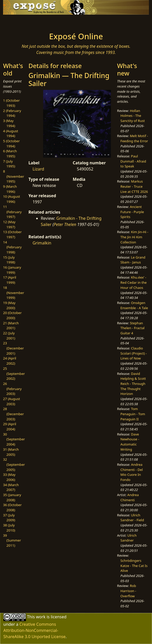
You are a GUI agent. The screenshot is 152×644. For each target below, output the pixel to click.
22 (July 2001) (9, 336)
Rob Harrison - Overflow (128, 591)
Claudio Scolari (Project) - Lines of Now (134, 353)
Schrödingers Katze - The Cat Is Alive (134, 566)
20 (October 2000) (12, 315)
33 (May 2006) (9, 477)
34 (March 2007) (11, 487)
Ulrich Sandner (129, 538)
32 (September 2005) (14, 464)
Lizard (38, 169)
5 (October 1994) (11, 144)
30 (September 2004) (14, 439)
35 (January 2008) (12, 497)
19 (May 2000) (9, 305)
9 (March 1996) (10, 189)
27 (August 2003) (12, 401)
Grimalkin (42, 243)
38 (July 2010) (9, 528)
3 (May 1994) (9, 123)
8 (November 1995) (14, 176)
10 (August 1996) (12, 199)
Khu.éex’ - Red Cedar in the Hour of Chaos (134, 282)
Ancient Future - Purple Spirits (132, 212)
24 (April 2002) (10, 361)
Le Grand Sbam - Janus (133, 260)
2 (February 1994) (12, 113)
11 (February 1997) (12, 212)
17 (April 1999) (10, 280)
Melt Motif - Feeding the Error (134, 138)
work (41, 617)
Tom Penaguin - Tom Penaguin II (133, 414)
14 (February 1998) (12, 247)
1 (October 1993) (11, 103)
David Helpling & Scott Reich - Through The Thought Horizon (133, 384)
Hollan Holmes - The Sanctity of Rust (133, 116)
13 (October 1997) (12, 234)
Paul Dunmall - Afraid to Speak (133, 161)
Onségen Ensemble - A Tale (134, 305)
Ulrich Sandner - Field (132, 518)
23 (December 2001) (13, 348)
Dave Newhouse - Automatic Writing (130, 442)
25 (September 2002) (14, 373)
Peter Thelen (65, 224)
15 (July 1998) (9, 260)
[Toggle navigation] (20, 22)
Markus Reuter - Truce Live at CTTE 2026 (134, 186)
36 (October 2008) (12, 507)
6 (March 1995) (10, 154)
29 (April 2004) (10, 427)
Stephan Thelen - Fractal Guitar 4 (132, 328)
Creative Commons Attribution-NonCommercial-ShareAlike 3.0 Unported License (34, 630)
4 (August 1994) (11, 134)
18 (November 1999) (14, 293)
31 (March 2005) (11, 452)
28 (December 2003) (13, 414)
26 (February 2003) (12, 389)
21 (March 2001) (11, 326)
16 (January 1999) (12, 270)
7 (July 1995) (9, 164)
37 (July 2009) (9, 518)
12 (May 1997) (9, 224)
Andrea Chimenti (130, 497)
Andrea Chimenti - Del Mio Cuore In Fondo (132, 472)
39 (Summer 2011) (12, 540)
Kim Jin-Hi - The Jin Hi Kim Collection (134, 237)
